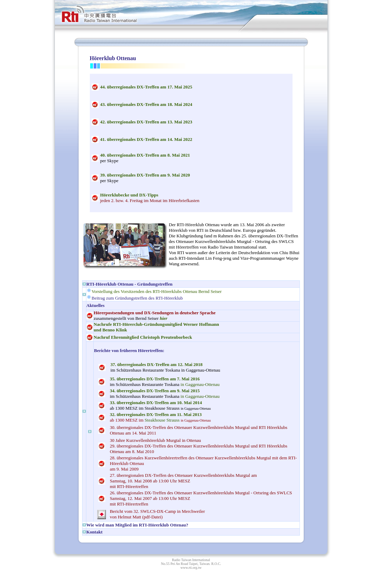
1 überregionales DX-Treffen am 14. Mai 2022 (146, 139)
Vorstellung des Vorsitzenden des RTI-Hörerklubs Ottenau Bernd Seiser (157, 291)
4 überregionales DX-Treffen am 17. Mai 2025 (146, 87)
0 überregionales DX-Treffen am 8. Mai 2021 (145, 155)
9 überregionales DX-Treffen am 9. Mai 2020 (145, 175)
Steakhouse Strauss (162, 420)
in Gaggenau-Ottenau (165, 382)
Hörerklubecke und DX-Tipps (129, 195)
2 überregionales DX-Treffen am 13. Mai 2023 (146, 122)
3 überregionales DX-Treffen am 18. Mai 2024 (146, 104)
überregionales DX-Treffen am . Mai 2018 (157, 364)
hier (164, 318)
